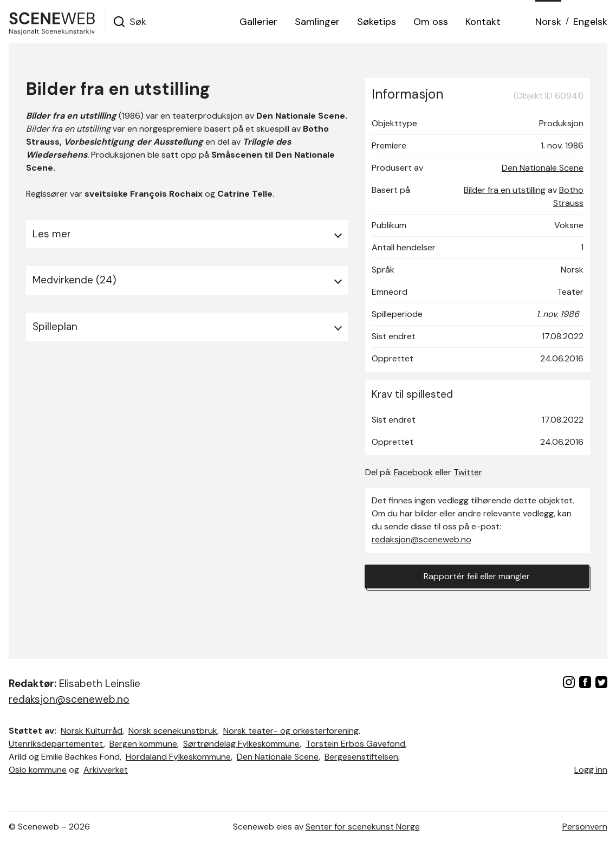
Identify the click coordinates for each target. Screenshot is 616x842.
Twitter (468, 472)
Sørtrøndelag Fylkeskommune (241, 744)
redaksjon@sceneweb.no (422, 539)
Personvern (585, 827)
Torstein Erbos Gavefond (355, 744)
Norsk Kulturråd (92, 731)
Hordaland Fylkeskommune (178, 757)
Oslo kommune (38, 770)
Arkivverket (106, 770)
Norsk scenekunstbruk (173, 731)
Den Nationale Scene (543, 168)
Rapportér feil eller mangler (477, 576)
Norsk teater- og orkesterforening (291, 731)
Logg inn (591, 770)
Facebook (413, 472)
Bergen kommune (143, 744)
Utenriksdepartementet (56, 744)
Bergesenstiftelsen (361, 757)
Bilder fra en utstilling (505, 190)
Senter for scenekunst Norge (363, 827)
